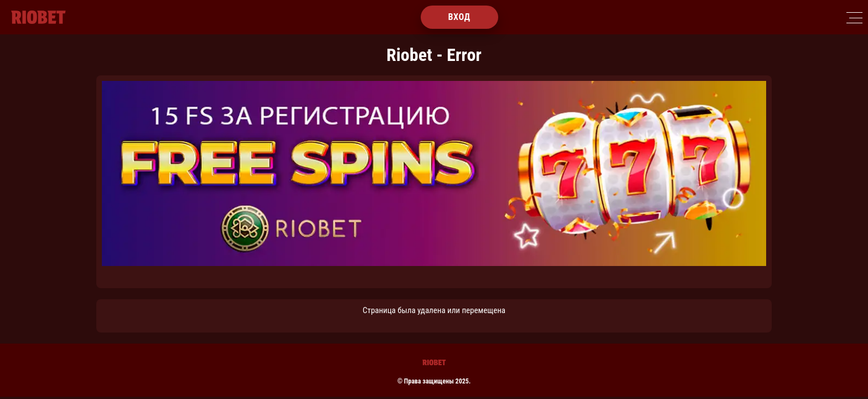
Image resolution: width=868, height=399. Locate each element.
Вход (459, 17)
